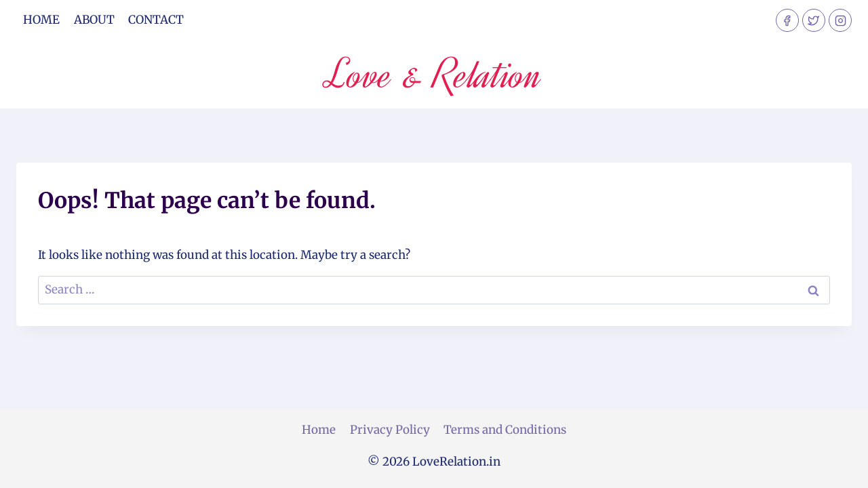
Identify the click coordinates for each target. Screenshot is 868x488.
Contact (156, 20)
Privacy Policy (390, 430)
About (94, 20)
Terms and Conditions (505, 430)
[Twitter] (814, 20)
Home (41, 20)
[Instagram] (840, 20)
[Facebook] (787, 20)
